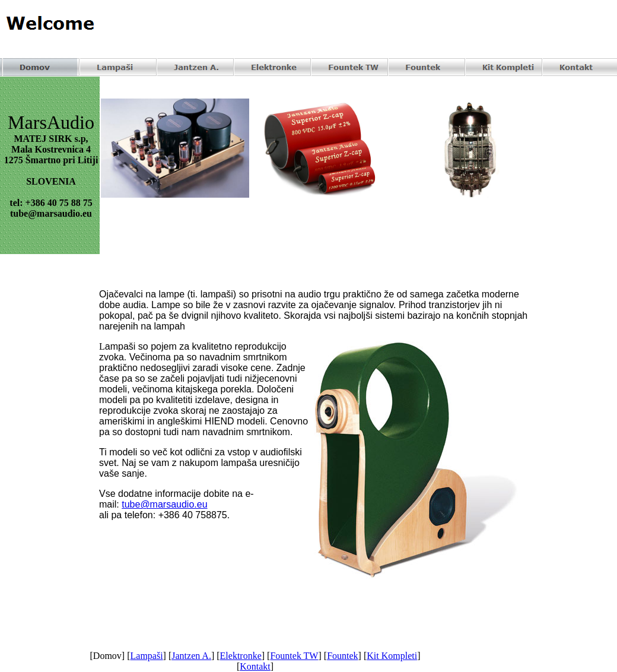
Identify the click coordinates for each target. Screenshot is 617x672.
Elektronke (241, 656)
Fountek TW (294, 656)
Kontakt (255, 666)
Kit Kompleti (392, 656)
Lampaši (147, 656)
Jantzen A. (191, 656)
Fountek (342, 656)
